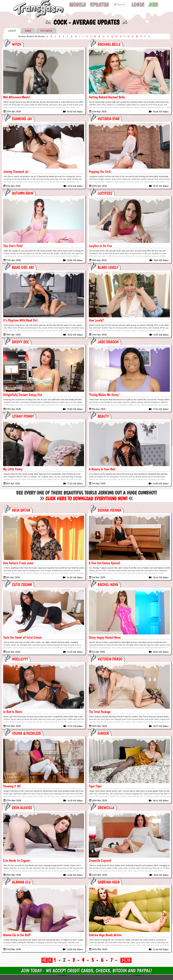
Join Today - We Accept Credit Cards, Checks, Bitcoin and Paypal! (86, 971)
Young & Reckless (26, 733)
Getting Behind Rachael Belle (107, 97)
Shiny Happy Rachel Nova (105, 637)
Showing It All (12, 786)
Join (153, 5)
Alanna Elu (21, 882)
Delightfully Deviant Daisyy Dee (23, 395)
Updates (99, 5)
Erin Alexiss (22, 808)
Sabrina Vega (109, 882)
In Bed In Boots (13, 712)
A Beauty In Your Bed (102, 469)
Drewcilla (106, 808)
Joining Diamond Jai (16, 171)
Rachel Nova (108, 585)
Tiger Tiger (95, 786)
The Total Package (100, 712)
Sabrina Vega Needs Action (105, 935)
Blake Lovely (108, 267)
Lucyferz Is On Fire (100, 246)
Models (78, 5)
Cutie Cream (22, 585)
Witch (17, 44)
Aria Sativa (21, 510)
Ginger (103, 733)
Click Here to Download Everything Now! (86, 499)
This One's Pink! (13, 246)
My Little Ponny (13, 469)
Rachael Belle (109, 44)
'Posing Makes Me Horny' (104, 395)
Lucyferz (105, 193)
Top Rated (46, 31)
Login (138, 5)
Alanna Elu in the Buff (17, 935)
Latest (12, 31)
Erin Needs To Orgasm (17, 860)
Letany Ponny (23, 416)
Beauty (103, 416)
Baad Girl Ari (23, 267)
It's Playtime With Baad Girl (20, 320)
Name (28, 31)
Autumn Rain (23, 193)
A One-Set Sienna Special (104, 563)
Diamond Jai (22, 119)
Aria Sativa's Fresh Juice (18, 563)
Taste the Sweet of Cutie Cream (22, 637)
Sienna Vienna (109, 510)
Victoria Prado (110, 659)
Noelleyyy (20, 659)
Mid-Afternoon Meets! (17, 97)
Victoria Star (109, 119)
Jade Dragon (108, 342)
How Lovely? (96, 320)
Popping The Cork (100, 171)
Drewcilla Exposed (100, 860)
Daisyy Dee (20, 342)
